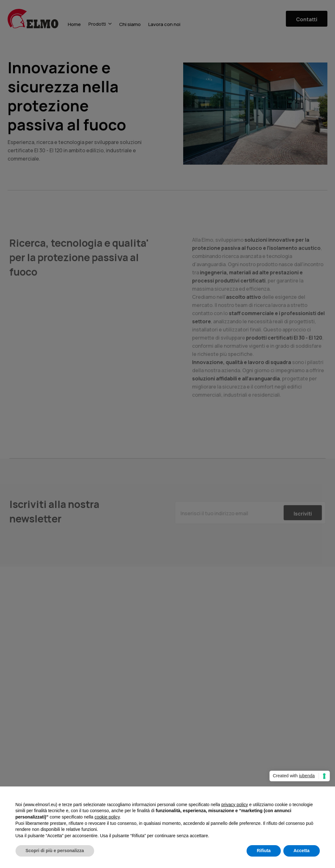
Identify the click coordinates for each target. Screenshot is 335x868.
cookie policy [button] (107, 817)
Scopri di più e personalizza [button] (55, 851)
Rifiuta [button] (264, 851)
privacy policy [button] (235, 805)
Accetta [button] (302, 851)
